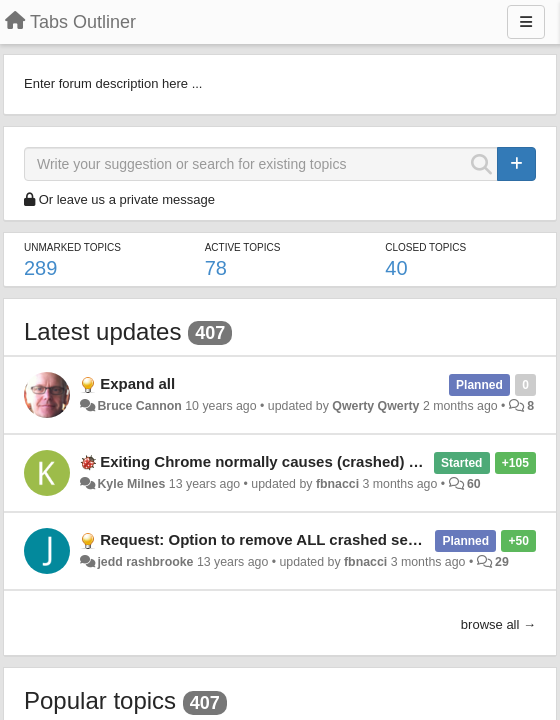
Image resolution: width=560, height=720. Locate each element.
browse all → (498, 624)
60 (474, 484)
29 (502, 562)
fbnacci (337, 484)
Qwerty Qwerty (375, 406)
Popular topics (100, 700)
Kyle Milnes (131, 484)
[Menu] (526, 22)
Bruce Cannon (139, 406)
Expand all (137, 383)
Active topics (243, 247)
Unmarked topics (72, 247)
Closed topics (425, 247)
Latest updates (102, 331)
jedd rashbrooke (145, 562)
